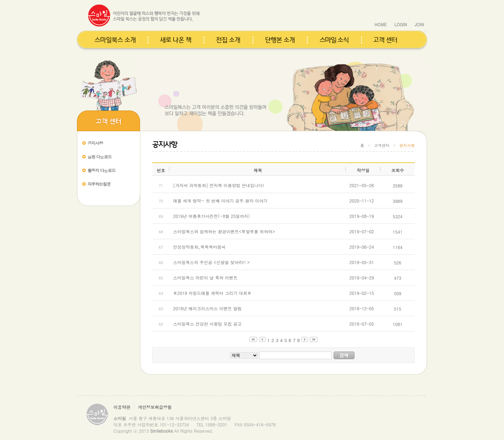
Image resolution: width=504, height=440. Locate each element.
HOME (381, 24)
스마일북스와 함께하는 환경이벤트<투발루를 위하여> (224, 231)
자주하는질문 (99, 184)
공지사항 (95, 143)
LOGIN (401, 24)
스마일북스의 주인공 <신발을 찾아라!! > (211, 262)
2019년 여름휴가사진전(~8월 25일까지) (211, 216)
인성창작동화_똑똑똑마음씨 (199, 247)
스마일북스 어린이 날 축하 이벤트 (205, 278)
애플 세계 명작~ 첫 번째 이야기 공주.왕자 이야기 (220, 201)
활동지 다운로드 (101, 170)
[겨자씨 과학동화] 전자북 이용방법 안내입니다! (218, 185)
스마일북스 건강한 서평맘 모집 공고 (207, 324)
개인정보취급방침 (155, 407)
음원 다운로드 (100, 157)
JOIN (419, 24)
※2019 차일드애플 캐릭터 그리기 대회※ (212, 293)
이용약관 (122, 407)
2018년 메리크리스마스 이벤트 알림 (207, 308)
